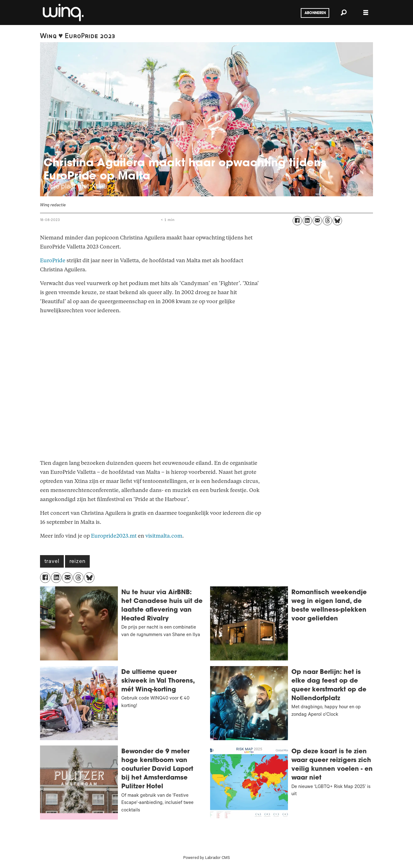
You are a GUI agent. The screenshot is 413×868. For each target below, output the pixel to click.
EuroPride (53, 261)
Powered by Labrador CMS (206, 858)
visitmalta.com (164, 536)
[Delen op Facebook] (297, 221)
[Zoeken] (344, 13)
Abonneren (315, 13)
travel (52, 562)
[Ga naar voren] (63, 13)
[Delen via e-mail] (317, 221)
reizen (78, 562)
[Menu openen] (366, 13)
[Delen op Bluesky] (337, 221)
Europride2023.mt (114, 536)
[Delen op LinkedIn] (307, 221)
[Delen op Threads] (327, 221)
